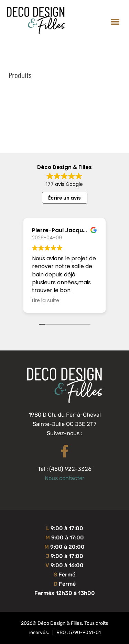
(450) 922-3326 (70, 469)
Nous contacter (64, 478)
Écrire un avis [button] (64, 198)
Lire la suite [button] (46, 300)
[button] (115, 21)
